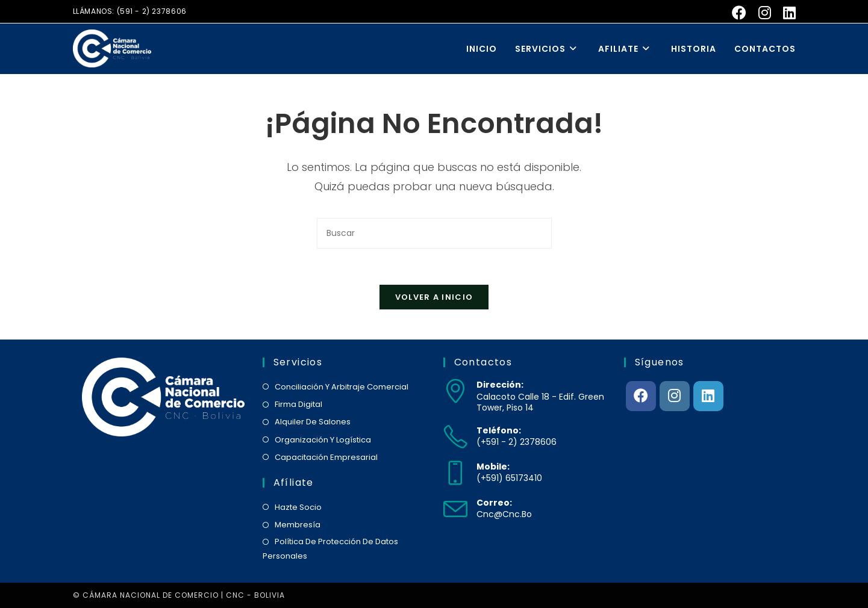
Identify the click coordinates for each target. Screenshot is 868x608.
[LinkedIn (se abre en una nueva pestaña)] (786, 13)
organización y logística (323, 440)
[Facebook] (641, 396)
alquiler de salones (313, 422)
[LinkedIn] (708, 396)
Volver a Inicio (434, 297)
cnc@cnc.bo (504, 514)
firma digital (298, 404)
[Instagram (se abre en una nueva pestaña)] (765, 13)
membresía (298, 525)
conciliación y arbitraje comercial (342, 387)
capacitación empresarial (326, 457)
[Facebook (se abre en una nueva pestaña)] (739, 13)
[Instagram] (675, 396)
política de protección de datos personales (330, 548)
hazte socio (298, 507)
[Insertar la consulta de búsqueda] (434, 233)
